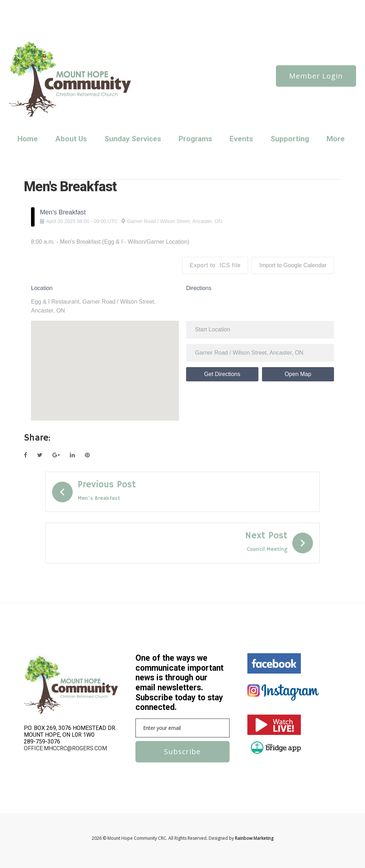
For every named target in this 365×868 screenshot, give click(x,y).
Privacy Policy (142, 6)
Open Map (298, 374)
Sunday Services (130, 16)
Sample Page (39, 16)
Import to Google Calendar (293, 265)
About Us (71, 139)
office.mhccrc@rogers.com (65, 748)
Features (98, 6)
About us (35, 6)
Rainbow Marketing (254, 838)
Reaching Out (174, 6)
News (55, 6)
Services (66, 16)
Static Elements (94, 16)
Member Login (316, 76)
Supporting (290, 139)
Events (241, 139)
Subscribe (182, 752)
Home (28, 139)
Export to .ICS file (215, 265)
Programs (195, 139)
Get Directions (222, 374)
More (336, 139)
